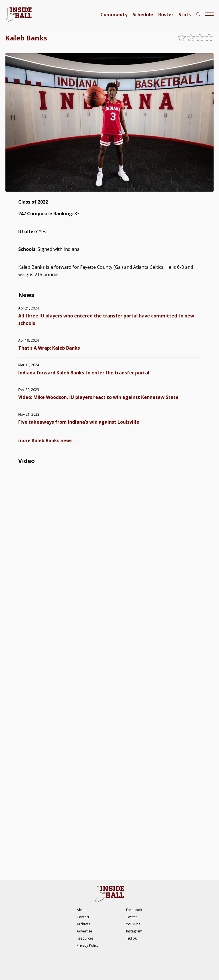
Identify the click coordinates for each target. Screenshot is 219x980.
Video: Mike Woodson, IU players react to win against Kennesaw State (98, 397)
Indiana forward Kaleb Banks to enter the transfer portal (84, 373)
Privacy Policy (88, 945)
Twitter (132, 917)
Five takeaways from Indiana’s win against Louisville (79, 422)
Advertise (84, 931)
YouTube (133, 924)
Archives (84, 924)
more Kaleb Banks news (48, 440)
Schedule (143, 15)
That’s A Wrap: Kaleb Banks (49, 348)
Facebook (134, 910)
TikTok (131, 938)
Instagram (134, 931)
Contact (83, 917)
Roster (166, 15)
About (82, 910)
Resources (85, 938)
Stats (185, 15)
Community (114, 15)
